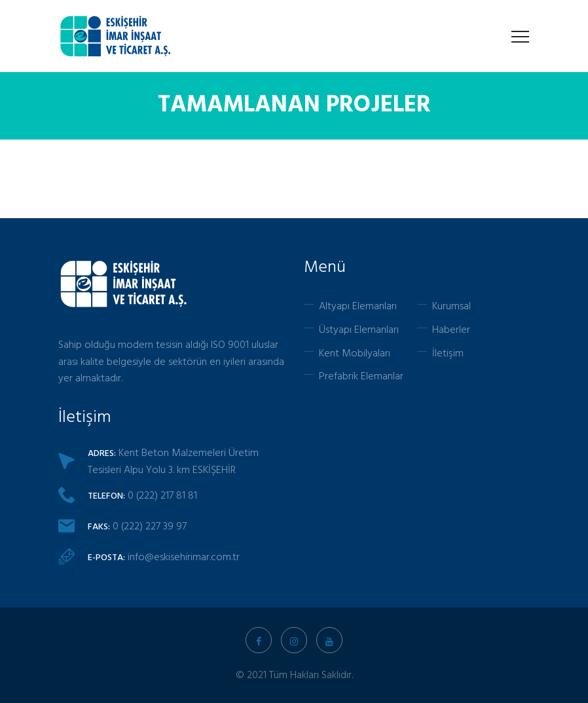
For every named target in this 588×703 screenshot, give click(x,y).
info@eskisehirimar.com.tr (184, 556)
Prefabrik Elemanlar (361, 375)
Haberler (451, 329)
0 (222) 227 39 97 (150, 525)
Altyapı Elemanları (358, 305)
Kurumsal (451, 305)
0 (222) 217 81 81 (162, 495)
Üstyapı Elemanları (359, 329)
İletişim (448, 352)
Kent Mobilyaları (355, 352)
